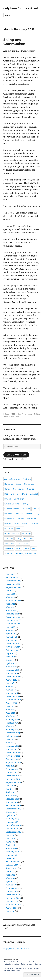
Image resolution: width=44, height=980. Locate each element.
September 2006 (13, 905)
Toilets (18, 548)
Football (26, 509)
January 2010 (12, 802)
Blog (19, 414)
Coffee (7, 489)
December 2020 (13, 617)
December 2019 (13, 643)
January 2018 (12, 693)
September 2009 (13, 809)
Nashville (34, 524)
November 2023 (13, 577)
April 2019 (10, 663)
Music (25, 524)
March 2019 (11, 667)
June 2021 (10, 604)
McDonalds (32, 519)
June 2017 (10, 706)
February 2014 (12, 729)
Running (26, 534)
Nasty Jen (9, 529)
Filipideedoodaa (12, 509)
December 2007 (13, 858)
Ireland (29, 514)
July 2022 (10, 591)
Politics (37, 414)
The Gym (9, 548)
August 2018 (11, 680)
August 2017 (11, 703)
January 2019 (12, 673)
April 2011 (10, 766)
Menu (7, 15)
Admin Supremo (12, 479)
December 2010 (13, 776)
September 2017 (13, 700)
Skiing (6, 416)
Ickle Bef (19, 514)
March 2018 (11, 690)
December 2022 (13, 584)
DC (12, 494)
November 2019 (13, 647)
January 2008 (12, 855)
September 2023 (13, 581)
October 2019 (12, 650)
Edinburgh (19, 499)
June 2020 (10, 627)
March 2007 (11, 885)
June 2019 (10, 657)
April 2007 (11, 881)
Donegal (34, 494)
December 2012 (13, 753)
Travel (27, 548)
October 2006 (12, 901)
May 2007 (10, 878)
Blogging (9, 484)
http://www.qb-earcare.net (16, 948)
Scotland (9, 539)
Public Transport (12, 534)
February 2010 (12, 799)
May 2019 (10, 660)
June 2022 (10, 594)
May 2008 (10, 842)
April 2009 (11, 815)
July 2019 (10, 653)
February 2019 (12, 670)
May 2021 (10, 607)
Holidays (8, 514)
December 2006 (13, 895)
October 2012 (12, 759)
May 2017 (10, 710)
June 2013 (10, 739)
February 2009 (13, 819)
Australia (27, 479)
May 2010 (10, 789)
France (36, 509)
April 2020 (11, 634)
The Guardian (23, 543)
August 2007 (12, 868)
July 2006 (10, 911)
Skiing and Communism (14, 42)
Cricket (31, 489)
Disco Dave (22, 494)
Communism (28, 414)
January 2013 (12, 749)
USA (34, 548)
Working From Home (26, 553)
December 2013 (13, 733)
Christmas (29, 484)
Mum (17, 524)
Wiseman (9, 553)
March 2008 (11, 848)
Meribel (8, 524)
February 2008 (12, 852)
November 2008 (13, 825)
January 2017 (12, 723)
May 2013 (10, 743)
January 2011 (12, 772)
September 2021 (13, 601)
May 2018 (10, 686)
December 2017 (13, 696)
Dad (6, 494)
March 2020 (11, 637)
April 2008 (11, 845)
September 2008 (13, 832)
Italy (37, 514)
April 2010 (10, 792)
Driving (8, 499)
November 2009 (13, 805)
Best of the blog (11, 960)
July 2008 (10, 835)
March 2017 (11, 716)
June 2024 (10, 574)
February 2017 (12, 720)
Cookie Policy (15, 970)
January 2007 (12, 891)
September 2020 (13, 624)
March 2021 (11, 610)
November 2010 (13, 779)
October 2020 (12, 620)
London (21, 519)
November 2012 (13, 756)
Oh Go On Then (16, 455)
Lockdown (9, 519)
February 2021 (12, 614)
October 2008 (12, 829)
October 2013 (12, 736)
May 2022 (10, 597)
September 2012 (13, 762)
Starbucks (29, 539)
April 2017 (10, 713)
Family (25, 504)
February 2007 (12, 888)
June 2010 (10, 786)
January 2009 (12, 822)
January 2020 (12, 640)
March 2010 (11, 796)
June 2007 (10, 875)
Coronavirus (19, 489)
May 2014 (10, 726)
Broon (19, 484)
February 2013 (12, 746)
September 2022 (13, 587)
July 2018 (10, 683)
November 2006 (13, 898)
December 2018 (13, 677)
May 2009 (10, 812)
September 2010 (13, 782)
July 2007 (10, 872)
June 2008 (10, 838)
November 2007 (13, 862)
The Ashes (9, 543)
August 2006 (12, 908)
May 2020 (10, 630)
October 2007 (12, 865)
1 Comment (15, 416)
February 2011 (12, 769)
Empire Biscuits (12, 504)
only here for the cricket (21, 8)
